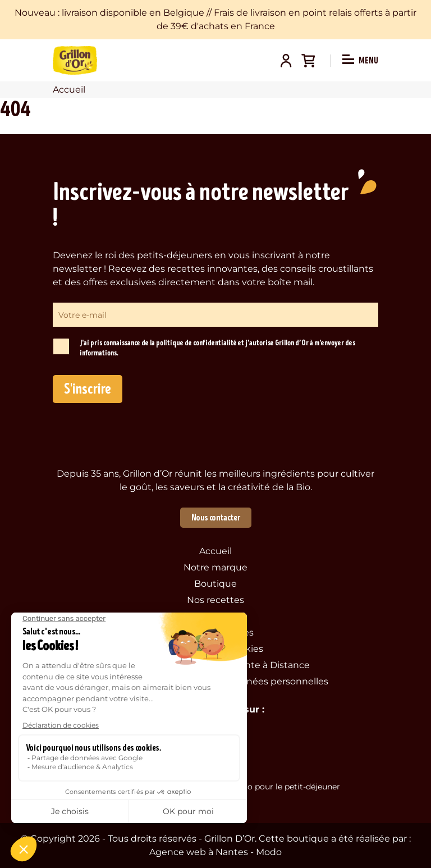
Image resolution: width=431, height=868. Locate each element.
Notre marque (215, 567)
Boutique (215, 584)
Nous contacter (216, 518)
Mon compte (286, 61)
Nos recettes (215, 600)
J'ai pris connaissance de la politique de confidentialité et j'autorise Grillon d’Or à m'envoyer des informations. (217, 348)
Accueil (215, 551)
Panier (308, 61)
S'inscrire (88, 389)
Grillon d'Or (75, 61)
